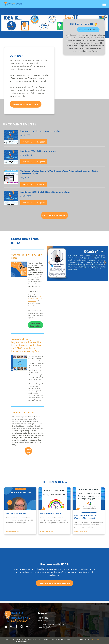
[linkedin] (11, 627)
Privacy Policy (43, 639)
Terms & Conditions (55, 639)
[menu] (104, 5)
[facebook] (16, 627)
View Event (28, 142)
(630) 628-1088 (43, 618)
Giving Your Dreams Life (50, 513)
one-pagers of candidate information (35, 298)
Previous (49, 264)
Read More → (12, 531)
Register (41, 142)
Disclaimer (67, 639)
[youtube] (27, 627)
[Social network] (6, 627)
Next (106, 264)
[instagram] (22, 627)
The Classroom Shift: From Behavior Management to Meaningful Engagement (86, 515)
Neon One (95, 639)
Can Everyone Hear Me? (16, 513)
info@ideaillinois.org (46, 620)
